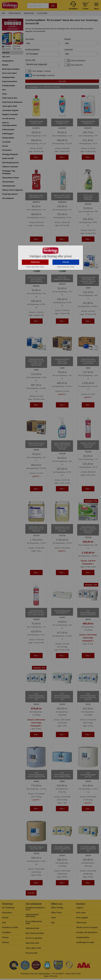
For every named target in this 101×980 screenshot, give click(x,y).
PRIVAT (66, 286)
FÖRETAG (35, 286)
